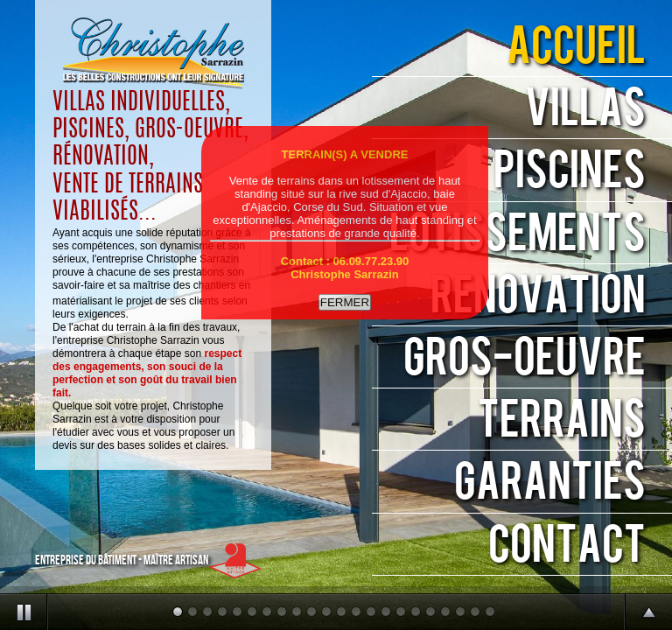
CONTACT (567, 546)
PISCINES (570, 171)
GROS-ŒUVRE (525, 358)
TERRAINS (562, 420)
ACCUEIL (576, 47)
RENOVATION (538, 296)
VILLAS (585, 109)
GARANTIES (550, 483)
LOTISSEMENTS (518, 234)
